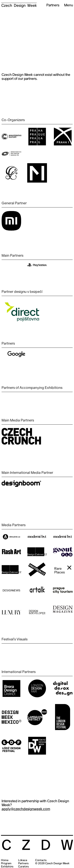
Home (5, 860)
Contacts (41, 860)
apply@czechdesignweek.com (26, 809)
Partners (23, 864)
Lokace (23, 860)
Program (6, 864)
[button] (67, 6)
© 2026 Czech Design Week (52, 864)
